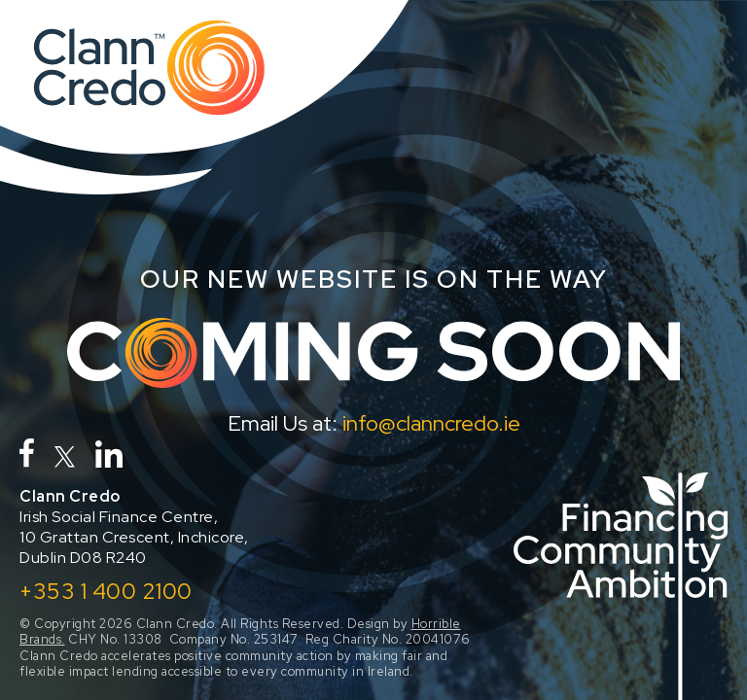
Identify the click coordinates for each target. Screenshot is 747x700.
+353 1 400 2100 (106, 591)
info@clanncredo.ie (431, 423)
